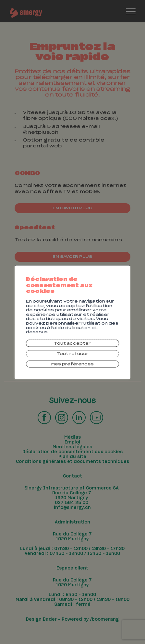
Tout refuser (72, 355)
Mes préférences (73, 366)
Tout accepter (73, 343)
